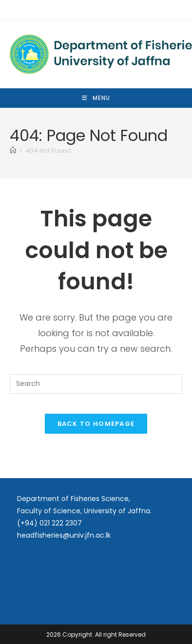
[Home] (13, 151)
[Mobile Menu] (96, 98)
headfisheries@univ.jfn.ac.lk (64, 535)
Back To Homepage (96, 424)
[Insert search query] (96, 384)
